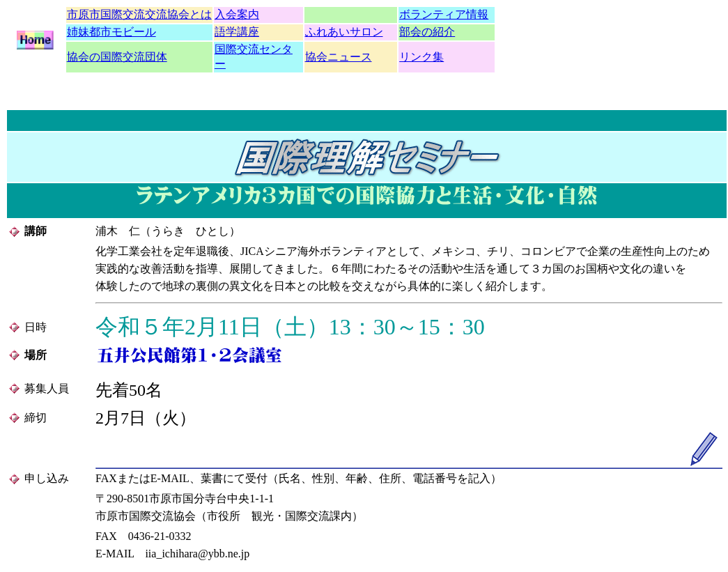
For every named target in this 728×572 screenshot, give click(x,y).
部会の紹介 (427, 32)
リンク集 (421, 57)
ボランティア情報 (444, 14)
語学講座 (237, 32)
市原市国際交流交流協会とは (139, 14)
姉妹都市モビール (111, 32)
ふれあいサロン (344, 32)
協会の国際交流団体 (117, 57)
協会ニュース (339, 57)
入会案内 (237, 14)
